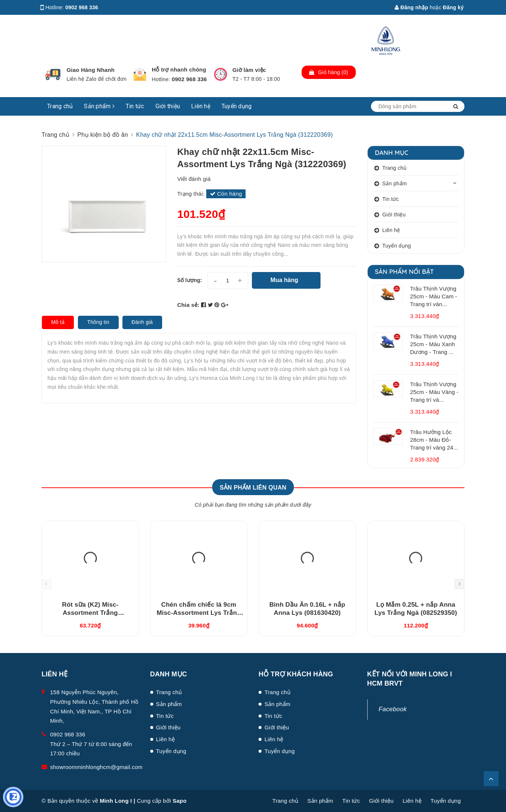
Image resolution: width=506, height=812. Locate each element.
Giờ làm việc (249, 70)
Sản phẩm (99, 106)
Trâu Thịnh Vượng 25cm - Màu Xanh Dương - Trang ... (433, 344)
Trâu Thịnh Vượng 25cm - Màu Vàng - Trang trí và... (434, 392)
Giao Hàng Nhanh (91, 70)
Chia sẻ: (188, 305)
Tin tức (135, 106)
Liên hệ (201, 106)
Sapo (180, 801)
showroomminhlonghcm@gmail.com (96, 767)
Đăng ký (453, 7)
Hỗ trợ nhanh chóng (179, 69)
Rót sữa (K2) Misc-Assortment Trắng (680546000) (90, 613)
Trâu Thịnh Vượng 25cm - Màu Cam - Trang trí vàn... (434, 296)
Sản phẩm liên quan (253, 488)
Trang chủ (60, 106)
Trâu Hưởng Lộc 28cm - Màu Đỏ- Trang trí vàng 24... (434, 440)
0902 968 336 (82, 7)
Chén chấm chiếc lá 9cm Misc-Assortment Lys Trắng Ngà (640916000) (199, 613)
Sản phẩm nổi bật (405, 271)
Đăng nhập (411, 7)
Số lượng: (190, 280)
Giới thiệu (168, 106)
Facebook (393, 709)
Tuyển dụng (237, 106)
